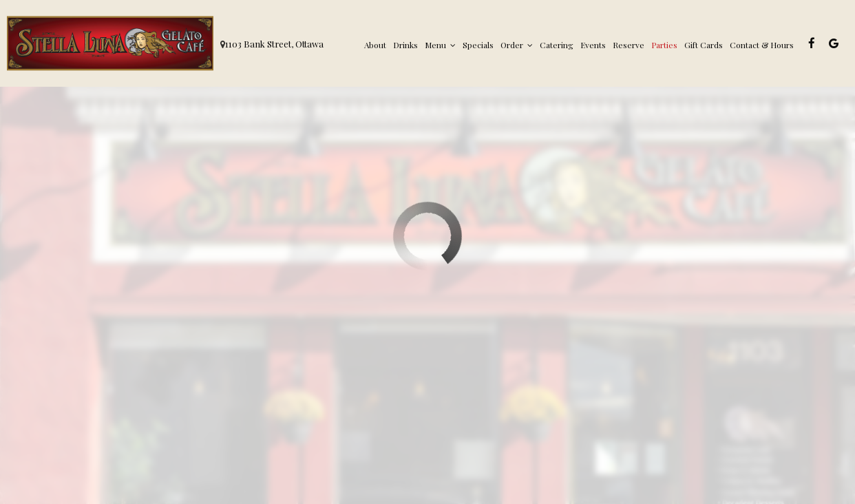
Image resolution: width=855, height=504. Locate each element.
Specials (478, 45)
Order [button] (517, 45)
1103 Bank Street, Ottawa (274, 44)
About (375, 45)
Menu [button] (440, 45)
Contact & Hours (762, 45)
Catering (557, 45)
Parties (664, 45)
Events (593, 45)
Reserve (629, 45)
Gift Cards (704, 45)
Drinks (405, 45)
